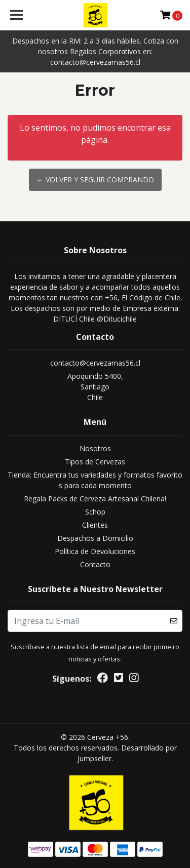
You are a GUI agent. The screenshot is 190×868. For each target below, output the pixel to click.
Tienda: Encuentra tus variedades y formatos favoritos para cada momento (95, 480)
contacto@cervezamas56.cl (95, 363)
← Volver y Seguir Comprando (95, 180)
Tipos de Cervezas (95, 462)
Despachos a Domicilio (95, 538)
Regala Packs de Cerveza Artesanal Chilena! (95, 499)
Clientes (95, 525)
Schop (95, 512)
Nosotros (95, 448)
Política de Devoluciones (95, 551)
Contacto (95, 564)
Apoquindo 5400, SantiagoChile (95, 387)
